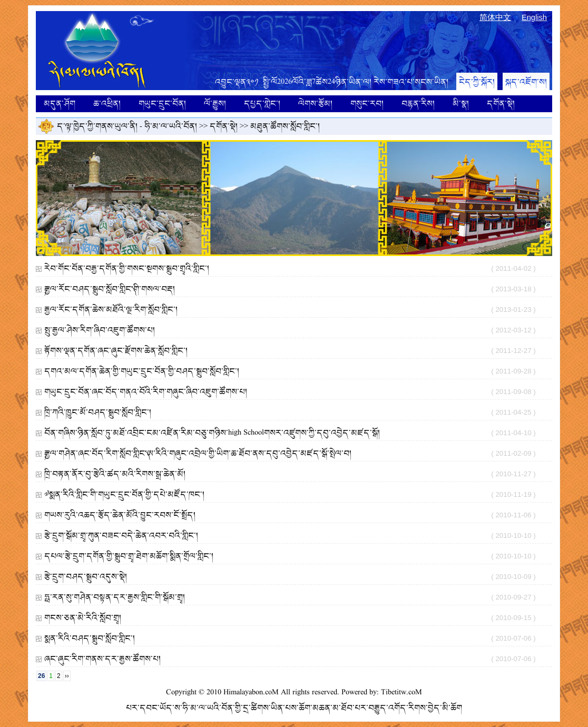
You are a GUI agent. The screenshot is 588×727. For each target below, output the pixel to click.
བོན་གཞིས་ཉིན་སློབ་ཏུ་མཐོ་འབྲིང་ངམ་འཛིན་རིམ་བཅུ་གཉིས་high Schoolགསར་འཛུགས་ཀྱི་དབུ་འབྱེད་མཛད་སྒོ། (212, 433)
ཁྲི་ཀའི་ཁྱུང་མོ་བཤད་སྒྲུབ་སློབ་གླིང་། (98, 412)
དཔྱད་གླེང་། (262, 104)
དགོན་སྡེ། (501, 104)
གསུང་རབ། (367, 104)
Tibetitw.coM (401, 692)
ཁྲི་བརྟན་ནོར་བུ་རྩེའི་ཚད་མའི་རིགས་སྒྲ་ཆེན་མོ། (115, 474)
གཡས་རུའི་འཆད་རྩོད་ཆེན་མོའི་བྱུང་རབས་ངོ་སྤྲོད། (120, 515)
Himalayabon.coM (251, 692)
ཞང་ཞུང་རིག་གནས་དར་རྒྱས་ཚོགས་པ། (102, 659)
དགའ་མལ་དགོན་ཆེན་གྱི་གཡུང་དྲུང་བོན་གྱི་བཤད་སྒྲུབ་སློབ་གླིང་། (142, 371)
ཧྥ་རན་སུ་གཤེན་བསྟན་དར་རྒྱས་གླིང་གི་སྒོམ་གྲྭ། (115, 597)
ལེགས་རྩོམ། (315, 104)
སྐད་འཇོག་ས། (526, 82)
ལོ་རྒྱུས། (215, 104)
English (534, 17)
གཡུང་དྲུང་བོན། (162, 104)
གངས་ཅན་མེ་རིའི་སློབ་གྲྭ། (83, 618)
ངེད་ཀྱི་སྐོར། (477, 82)
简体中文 (495, 17)
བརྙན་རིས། (418, 104)
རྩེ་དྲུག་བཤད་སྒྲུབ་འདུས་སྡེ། (86, 577)
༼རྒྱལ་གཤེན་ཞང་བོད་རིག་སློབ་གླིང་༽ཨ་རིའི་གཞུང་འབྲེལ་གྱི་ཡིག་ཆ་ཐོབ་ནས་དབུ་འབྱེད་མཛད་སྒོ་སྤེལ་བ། (198, 453)
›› (67, 676)
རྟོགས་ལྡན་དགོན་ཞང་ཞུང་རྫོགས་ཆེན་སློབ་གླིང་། (116, 351)
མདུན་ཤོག (60, 104)
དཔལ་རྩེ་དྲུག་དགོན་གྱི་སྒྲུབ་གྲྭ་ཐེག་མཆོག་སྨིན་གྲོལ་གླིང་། (129, 556)
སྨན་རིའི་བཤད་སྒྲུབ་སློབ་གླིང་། (90, 638)
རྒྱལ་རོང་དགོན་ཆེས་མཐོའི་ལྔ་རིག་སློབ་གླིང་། (111, 310)
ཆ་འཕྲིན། (107, 104)
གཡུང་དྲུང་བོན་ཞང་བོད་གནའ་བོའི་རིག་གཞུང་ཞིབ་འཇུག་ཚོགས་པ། (146, 392)
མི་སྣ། (461, 104)
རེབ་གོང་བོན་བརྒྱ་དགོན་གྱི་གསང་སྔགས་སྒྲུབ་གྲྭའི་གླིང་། (127, 268)
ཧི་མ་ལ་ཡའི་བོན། (171, 126)
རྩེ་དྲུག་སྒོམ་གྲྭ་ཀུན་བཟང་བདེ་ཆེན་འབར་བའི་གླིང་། (121, 536)
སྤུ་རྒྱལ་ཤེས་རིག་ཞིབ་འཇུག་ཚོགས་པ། (100, 330)
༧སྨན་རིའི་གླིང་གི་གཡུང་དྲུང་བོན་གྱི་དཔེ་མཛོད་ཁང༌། (124, 494)
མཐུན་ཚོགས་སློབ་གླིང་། (285, 126)
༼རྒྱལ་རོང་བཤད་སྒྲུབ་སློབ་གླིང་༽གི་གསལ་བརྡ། (110, 289)
